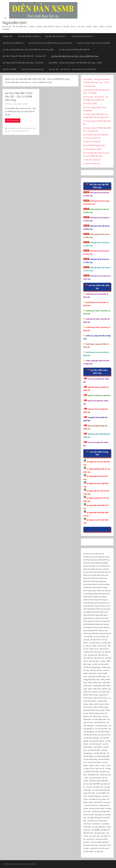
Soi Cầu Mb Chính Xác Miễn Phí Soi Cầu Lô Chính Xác (50, 43)
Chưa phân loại (13, 128)
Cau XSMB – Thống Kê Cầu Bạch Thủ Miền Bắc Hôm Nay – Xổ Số (75, 63)
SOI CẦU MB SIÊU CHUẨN (29, 36)
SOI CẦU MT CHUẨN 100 (14, 43)
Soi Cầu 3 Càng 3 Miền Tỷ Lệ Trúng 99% (93, 43)
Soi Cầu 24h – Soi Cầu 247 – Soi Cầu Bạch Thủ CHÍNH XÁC (73, 69)
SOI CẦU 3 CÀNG (9, 69)
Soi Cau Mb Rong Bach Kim (33, 69)
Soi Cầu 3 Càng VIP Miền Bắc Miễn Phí (74, 50)
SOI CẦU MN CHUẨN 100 (82, 36)
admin (26, 104)
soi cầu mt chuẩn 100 (92, 164)
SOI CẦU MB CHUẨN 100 (56, 36)
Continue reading (13, 120)
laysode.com (15, 22)
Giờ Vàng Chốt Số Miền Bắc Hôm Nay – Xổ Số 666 (23, 63)
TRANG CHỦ (8, 36)
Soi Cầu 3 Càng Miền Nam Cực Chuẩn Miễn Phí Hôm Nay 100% (28, 50)
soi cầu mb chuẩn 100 (92, 142)
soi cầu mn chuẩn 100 (92, 160)
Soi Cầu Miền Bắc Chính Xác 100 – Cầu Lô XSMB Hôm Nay (75, 56)
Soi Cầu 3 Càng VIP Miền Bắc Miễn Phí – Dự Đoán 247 (24, 56)
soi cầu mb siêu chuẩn (92, 149)
